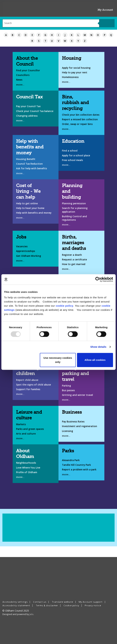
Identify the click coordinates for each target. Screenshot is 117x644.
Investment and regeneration (80, 426)
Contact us (40, 602)
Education (73, 141)
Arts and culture (26, 434)
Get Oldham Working (29, 256)
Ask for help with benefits (31, 168)
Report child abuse (27, 380)
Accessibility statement (16, 605)
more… (20, 85)
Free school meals (72, 160)
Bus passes (68, 390)
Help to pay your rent (75, 72)
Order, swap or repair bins (77, 124)
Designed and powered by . (18, 614)
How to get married (74, 264)
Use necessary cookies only (58, 360)
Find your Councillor (28, 70)
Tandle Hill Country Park (76, 465)
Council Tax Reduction (29, 164)
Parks (68, 451)
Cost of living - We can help (28, 191)
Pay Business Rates (73, 421)
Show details (98, 347)
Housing (72, 58)
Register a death (72, 255)
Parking (66, 386)
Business (72, 412)
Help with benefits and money (30, 147)
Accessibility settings (15, 602)
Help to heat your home (30, 208)
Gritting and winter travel (77, 395)
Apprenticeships (26, 251)
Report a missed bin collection (80, 119)
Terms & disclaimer (47, 605)
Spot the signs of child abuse (33, 385)
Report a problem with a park (79, 469)
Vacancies (22, 246)
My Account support (91, 602)
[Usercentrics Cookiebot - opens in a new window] (98, 279)
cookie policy (65, 306)
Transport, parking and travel (75, 374)
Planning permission (74, 203)
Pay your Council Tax (28, 106)
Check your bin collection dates (81, 115)
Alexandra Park (71, 460)
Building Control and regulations (74, 218)
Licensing (67, 431)
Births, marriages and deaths (74, 243)
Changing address (27, 116)
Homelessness (70, 77)
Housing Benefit (26, 159)
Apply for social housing (76, 68)
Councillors (23, 75)
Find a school (70, 151)
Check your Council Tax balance (35, 111)
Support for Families (28, 389)
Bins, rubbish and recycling (75, 103)
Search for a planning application (75, 210)
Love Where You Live (28, 468)
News (19, 80)
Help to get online (27, 203)
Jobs (21, 237)
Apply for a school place (76, 155)
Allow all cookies (95, 360)
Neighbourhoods (26, 463)
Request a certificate (74, 259)
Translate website (62, 602)
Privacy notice (93, 605)
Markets (21, 424)
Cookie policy (71, 605)
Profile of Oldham (27, 472)
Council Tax (29, 97)
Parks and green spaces (30, 429)
